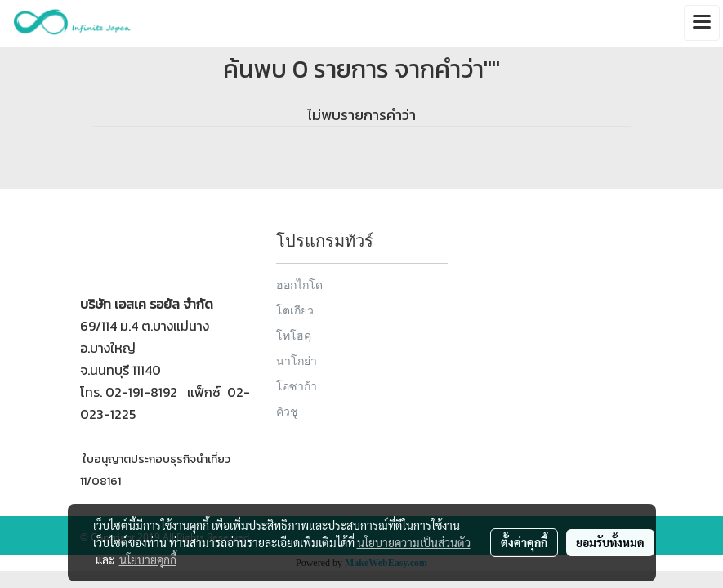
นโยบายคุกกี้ (148, 559)
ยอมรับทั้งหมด (610, 542)
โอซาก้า (297, 386)
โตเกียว (295, 310)
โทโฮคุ (294, 335)
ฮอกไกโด (299, 285)
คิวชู (287, 411)
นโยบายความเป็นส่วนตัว (414, 542)
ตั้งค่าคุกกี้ (524, 542)
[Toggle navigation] (702, 23)
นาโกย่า (297, 361)
